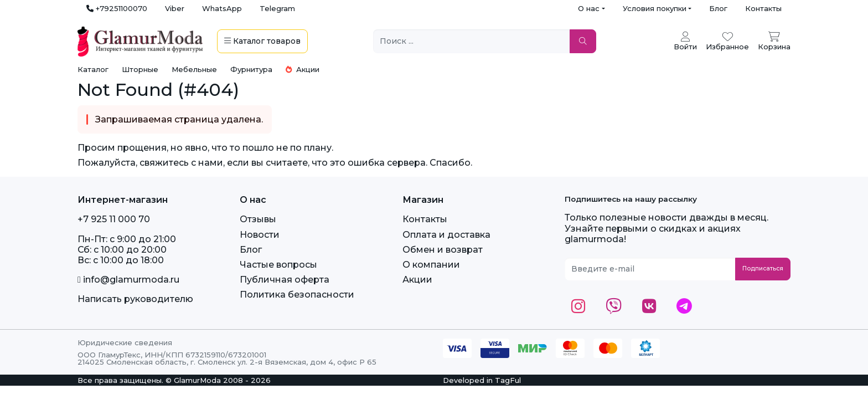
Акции (303, 69)
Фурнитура (251, 69)
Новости (260, 235)
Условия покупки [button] (655, 8)
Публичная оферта (285, 280)
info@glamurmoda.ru (128, 280)
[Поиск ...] (472, 41)
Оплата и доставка (446, 235)
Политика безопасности (297, 295)
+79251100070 (117, 8)
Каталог (93, 69)
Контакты (763, 8)
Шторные (140, 69)
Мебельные (194, 69)
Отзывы (258, 219)
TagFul (508, 380)
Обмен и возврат (443, 250)
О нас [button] (589, 8)
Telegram (277, 8)
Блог (718, 8)
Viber (175, 8)
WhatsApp (222, 8)
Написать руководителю (135, 299)
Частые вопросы (278, 265)
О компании (431, 265)
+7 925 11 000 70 (114, 219)
